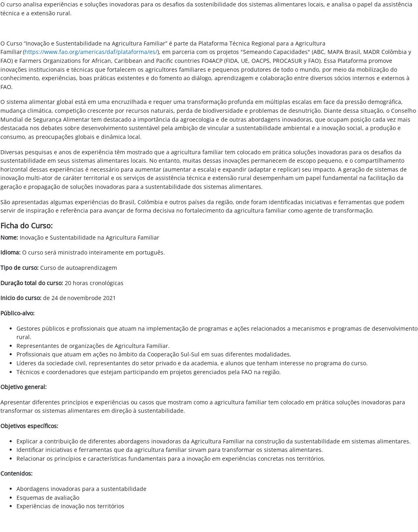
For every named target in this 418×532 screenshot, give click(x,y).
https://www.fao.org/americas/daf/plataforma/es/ (91, 52)
